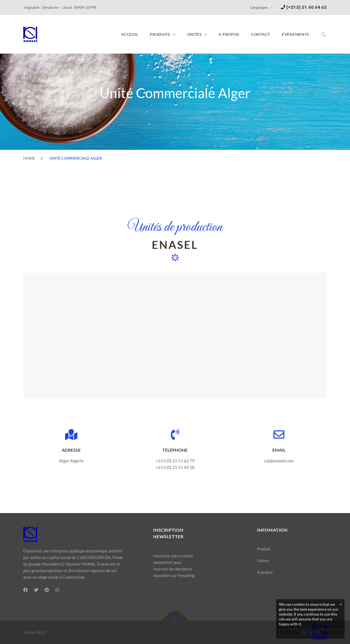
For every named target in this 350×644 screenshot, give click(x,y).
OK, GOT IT (310, 632)
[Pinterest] (47, 590)
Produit (264, 549)
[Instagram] (57, 590)
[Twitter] (36, 590)
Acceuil (130, 34)
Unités (263, 561)
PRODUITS (160, 34)
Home (29, 158)
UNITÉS (195, 34)
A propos (229, 34)
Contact (261, 34)
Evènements (296, 34)
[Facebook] (25, 590)
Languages (259, 7)
